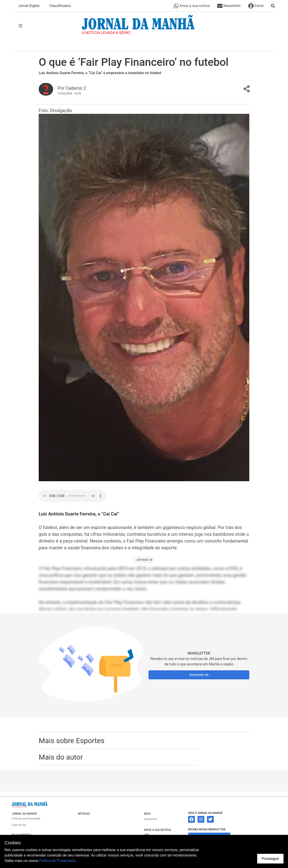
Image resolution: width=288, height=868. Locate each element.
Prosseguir (270, 859)
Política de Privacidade (57, 861)
